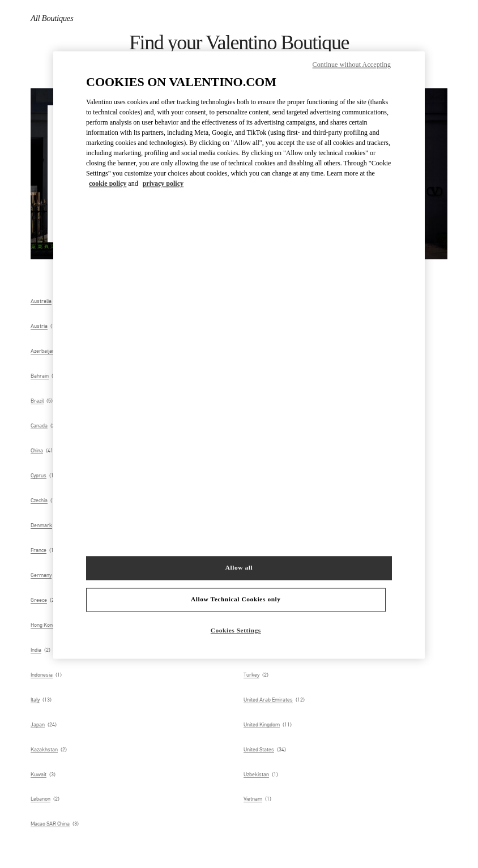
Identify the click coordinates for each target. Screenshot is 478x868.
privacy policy (163, 183)
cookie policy (108, 183)
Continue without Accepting (352, 65)
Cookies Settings (236, 631)
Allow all (239, 568)
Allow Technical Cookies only (236, 600)
